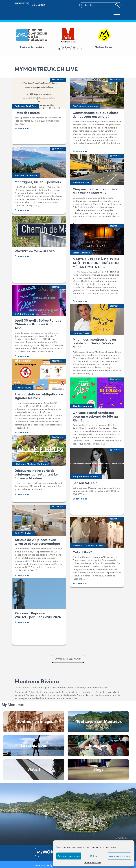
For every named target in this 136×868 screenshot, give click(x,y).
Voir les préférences (119, 856)
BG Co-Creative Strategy (85, 106)
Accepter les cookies (69, 856)
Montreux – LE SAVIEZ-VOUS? (88, 546)
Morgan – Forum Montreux (86, 476)
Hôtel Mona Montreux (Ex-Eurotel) (32, 464)
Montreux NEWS (81, 183)
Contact (41, 5)
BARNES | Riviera (23, 533)
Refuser (94, 856)
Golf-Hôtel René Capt (26, 106)
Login (34, 5)
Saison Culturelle (81, 253)
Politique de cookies (92, 863)
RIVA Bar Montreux (24, 314)
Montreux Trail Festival (26, 175)
